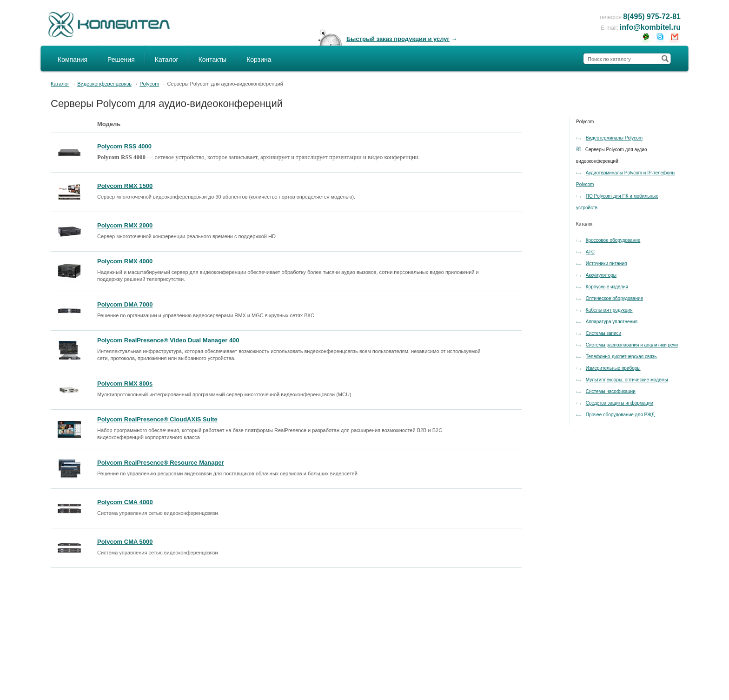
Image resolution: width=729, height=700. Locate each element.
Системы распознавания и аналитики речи (632, 345)
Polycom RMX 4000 (125, 261)
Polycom (149, 84)
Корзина (259, 60)
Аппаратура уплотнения (612, 322)
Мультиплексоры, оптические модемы (627, 380)
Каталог (167, 60)
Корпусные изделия (607, 287)
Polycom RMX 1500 (125, 186)
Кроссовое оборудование (613, 240)
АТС (590, 252)
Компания (73, 60)
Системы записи (603, 333)
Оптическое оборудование (614, 298)
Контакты (212, 60)
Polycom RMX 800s (125, 383)
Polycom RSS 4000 (124, 146)
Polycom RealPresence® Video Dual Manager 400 (168, 340)
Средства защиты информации (620, 403)
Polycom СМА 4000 (125, 502)
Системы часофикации (611, 391)
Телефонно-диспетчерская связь (621, 357)
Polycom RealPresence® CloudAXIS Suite (157, 419)
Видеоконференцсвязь (104, 84)
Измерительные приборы (613, 368)
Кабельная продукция (609, 310)
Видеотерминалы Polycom (614, 138)
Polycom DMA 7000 (125, 304)
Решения (121, 60)
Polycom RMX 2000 (125, 225)
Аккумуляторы (601, 275)
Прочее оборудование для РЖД (620, 415)
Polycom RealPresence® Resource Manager (161, 463)
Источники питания (606, 263)
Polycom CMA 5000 (125, 542)
